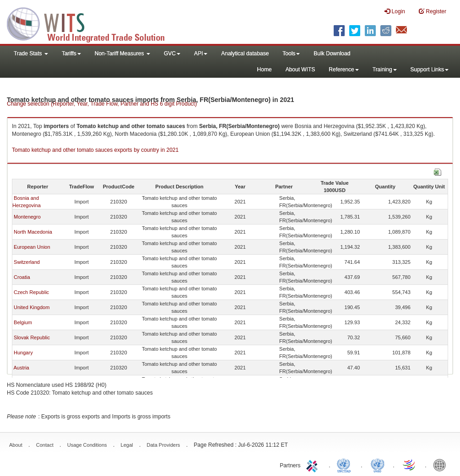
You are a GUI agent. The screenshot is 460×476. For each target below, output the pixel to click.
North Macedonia (33, 232)
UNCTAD (346, 465)
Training (385, 70)
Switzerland (27, 262)
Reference (344, 70)
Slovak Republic (32, 337)
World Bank (442, 465)
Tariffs (71, 53)
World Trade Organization (410, 465)
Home (265, 70)
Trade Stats (31, 53)
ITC (314, 465)
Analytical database (245, 53)
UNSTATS (378, 465)
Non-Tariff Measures (122, 53)
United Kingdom (32, 307)
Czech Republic (31, 292)
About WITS (300, 70)
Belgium (23, 322)
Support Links (430, 70)
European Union (32, 247)
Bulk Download (332, 53)
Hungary (23, 353)
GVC (172, 53)
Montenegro (27, 217)
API (201, 53)
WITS (92, 23)
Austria (21, 368)
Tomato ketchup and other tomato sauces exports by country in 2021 (95, 150)
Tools (291, 53)
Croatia (22, 277)
